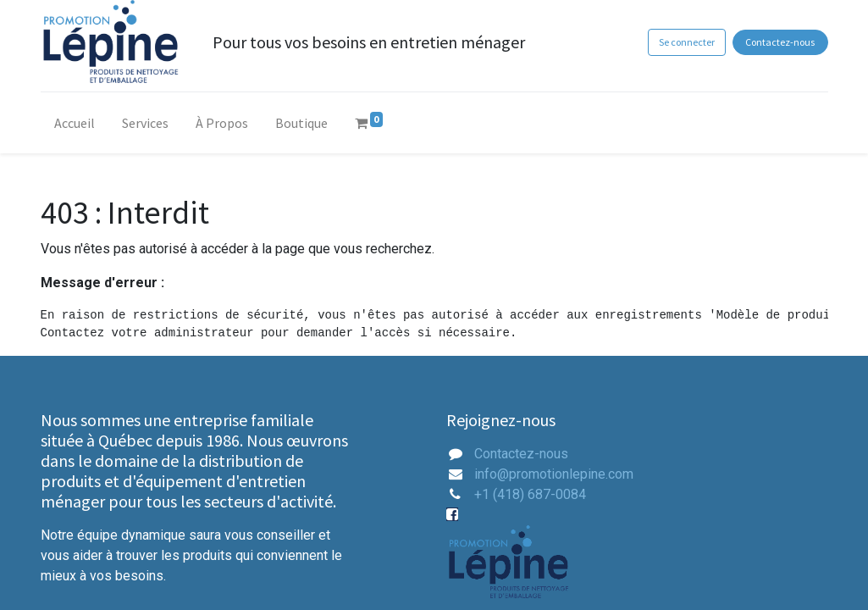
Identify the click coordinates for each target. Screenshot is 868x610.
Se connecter (687, 42)
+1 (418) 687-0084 (530, 494)
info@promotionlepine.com (554, 474)
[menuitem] (75, 126)
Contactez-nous (780, 42)
